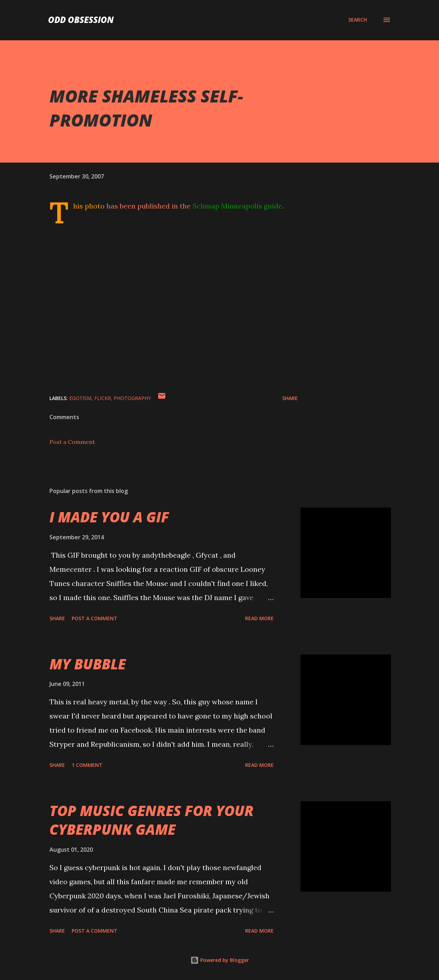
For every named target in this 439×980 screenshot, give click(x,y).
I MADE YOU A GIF (109, 517)
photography (132, 398)
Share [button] (290, 398)
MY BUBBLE (88, 664)
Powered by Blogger (220, 960)
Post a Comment (72, 442)
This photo (89, 206)
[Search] (358, 20)
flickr (103, 398)
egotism (80, 398)
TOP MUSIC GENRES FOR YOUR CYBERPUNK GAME (152, 820)
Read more (259, 618)
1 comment (87, 765)
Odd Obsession (81, 20)
